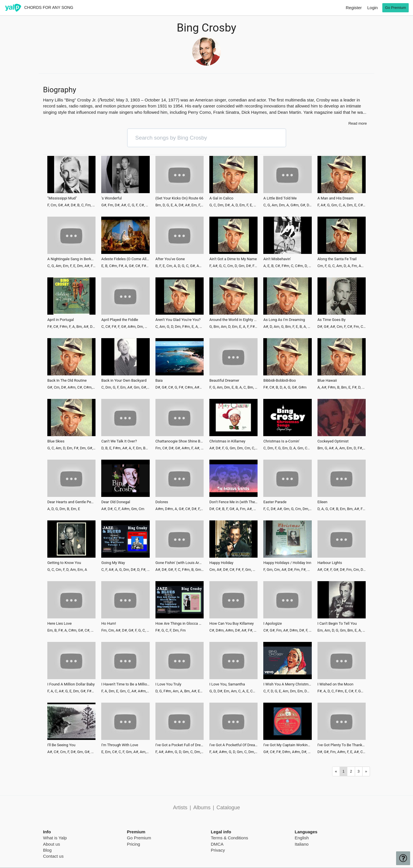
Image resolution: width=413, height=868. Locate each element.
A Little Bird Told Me (280, 198)
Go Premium (139, 838)
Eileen (323, 502)
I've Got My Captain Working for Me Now (287, 745)
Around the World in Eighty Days (233, 320)
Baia (159, 381)
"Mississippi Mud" (62, 198)
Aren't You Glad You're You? (178, 320)
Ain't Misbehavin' (277, 259)
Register (354, 8)
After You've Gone (170, 259)
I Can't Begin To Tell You (337, 624)
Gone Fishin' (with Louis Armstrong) (180, 563)
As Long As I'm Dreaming (284, 320)
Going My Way (113, 563)
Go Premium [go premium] (396, 8)
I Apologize (272, 624)
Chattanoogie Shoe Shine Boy (180, 441)
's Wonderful (111, 198)
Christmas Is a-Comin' (281, 441)
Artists (180, 808)
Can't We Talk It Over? (119, 441)
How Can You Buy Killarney (232, 624)
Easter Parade (275, 502)
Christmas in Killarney (227, 441)
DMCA (217, 844)
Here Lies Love (60, 624)
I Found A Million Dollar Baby (71, 684)
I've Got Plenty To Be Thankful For (342, 745)
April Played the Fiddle (120, 320)
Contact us (53, 856)
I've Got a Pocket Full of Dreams (180, 745)
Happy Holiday (221, 563)
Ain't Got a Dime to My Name (233, 259)
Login (372, 8)
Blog (47, 850)
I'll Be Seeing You (61, 745)
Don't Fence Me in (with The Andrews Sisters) (233, 502)
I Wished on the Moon (335, 684)
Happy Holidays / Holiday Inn (287, 563)
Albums (202, 808)
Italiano (302, 844)
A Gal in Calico (221, 198)
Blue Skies (56, 441)
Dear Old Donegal (116, 502)
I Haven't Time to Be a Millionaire (125, 684)
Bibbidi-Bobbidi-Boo (279, 381)
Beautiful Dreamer (224, 381)
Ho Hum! (109, 624)
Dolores (162, 502)
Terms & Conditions (229, 838)
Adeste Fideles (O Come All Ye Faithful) (125, 259)
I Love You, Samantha (227, 684)
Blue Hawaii (327, 381)
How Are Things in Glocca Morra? (180, 624)
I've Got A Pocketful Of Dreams (233, 745)
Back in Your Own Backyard (124, 381)
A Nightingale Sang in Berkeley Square (71, 259)
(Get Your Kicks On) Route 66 (179, 198)
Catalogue (228, 808)
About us (51, 844)
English (302, 838)
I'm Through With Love (120, 745)
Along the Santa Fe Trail (337, 259)
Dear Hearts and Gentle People (71, 502)
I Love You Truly (168, 684)
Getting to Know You (64, 563)
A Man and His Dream (336, 198)
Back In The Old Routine (67, 381)
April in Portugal (61, 320)
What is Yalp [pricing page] (55, 838)
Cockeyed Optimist (333, 441)
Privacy (218, 850)
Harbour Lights (330, 563)
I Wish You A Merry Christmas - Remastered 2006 (287, 684)
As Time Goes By (332, 320)
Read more (358, 123)
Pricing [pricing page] (134, 844)
